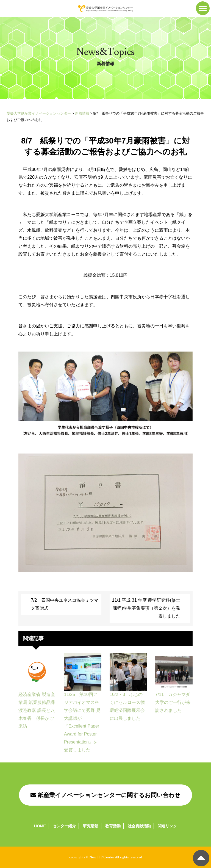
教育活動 (113, 826)
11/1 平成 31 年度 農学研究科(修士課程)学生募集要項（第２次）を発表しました (146, 608)
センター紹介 (64, 826)
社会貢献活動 (139, 826)
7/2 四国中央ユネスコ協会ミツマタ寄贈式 (65, 604)
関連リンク (167, 826)
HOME (40, 826)
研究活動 (91, 826)
